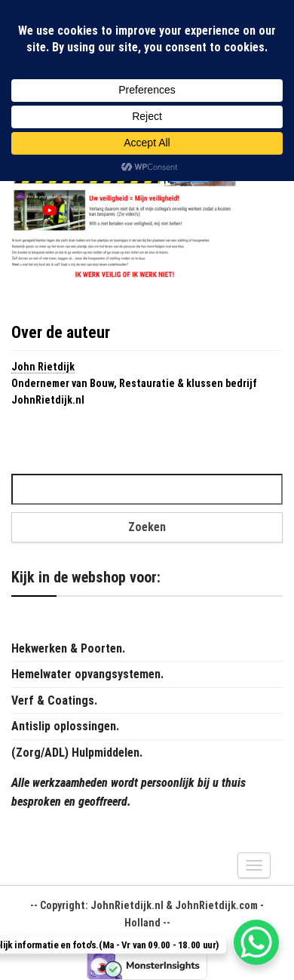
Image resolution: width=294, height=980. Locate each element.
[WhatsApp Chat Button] (256, 942)
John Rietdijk (43, 367)
